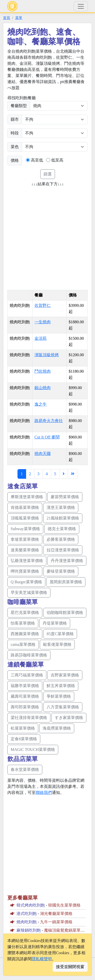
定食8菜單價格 (24, 739)
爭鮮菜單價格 (59, 696)
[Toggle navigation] (81, 6)
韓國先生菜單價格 (64, 905)
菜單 (19, 18)
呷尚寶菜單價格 (25, 571)
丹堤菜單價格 (55, 623)
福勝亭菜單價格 (25, 686)
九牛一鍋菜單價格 (56, 922)
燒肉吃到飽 (27, 922)
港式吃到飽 (27, 914)
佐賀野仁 (43, 305)
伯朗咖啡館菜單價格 (65, 613)
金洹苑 (41, 338)
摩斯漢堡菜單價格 (27, 497)
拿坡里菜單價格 (25, 539)
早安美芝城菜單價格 (29, 593)
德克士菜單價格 (62, 529)
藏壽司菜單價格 (25, 696)
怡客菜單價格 (23, 623)
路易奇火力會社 (49, 421)
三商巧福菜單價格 (27, 675)
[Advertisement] (48, 237)
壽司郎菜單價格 (25, 707)
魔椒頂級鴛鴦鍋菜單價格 (66, 930)
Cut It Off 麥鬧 (47, 437)
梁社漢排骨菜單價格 (29, 718)
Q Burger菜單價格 (26, 582)
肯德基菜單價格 (25, 507)
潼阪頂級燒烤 (47, 355)
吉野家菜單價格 (65, 675)
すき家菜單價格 (69, 718)
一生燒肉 (43, 322)
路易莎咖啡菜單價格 (29, 655)
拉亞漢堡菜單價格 (63, 550)
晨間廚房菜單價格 (66, 582)
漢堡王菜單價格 (61, 507)
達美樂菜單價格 (25, 550)
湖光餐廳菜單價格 (56, 914)
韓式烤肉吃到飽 (31, 905)
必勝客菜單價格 (61, 539)
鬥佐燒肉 (43, 371)
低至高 (57, 160)
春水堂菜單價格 (25, 769)
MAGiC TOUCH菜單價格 (33, 749)
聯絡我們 (44, 793)
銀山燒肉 (43, 388)
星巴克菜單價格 (25, 613)
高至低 (37, 160)
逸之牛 (41, 404)
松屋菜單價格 (23, 728)
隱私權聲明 (42, 959)
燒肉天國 (43, 454)
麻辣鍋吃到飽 (29, 930)
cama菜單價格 (23, 644)
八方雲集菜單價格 (63, 707)
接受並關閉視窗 (70, 967)
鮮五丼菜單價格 (61, 686)
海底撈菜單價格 (57, 728)
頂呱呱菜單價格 (25, 518)
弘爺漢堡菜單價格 (27, 561)
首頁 (7, 18)
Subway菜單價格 (25, 529)
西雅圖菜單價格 (25, 634)
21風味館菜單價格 (63, 518)
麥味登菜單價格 (61, 571)
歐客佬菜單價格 (57, 644)
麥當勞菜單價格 (65, 497)
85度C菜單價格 (60, 634)
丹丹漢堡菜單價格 (67, 561)
